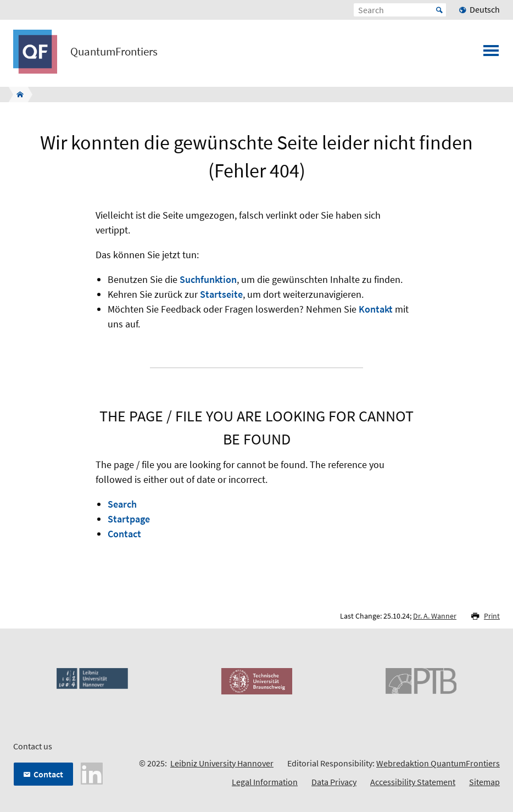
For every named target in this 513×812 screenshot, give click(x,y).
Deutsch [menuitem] (485, 9)
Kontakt (376, 309)
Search (122, 504)
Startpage (129, 519)
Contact (124, 534)
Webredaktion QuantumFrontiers (438, 763)
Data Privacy (334, 782)
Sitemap (484, 782)
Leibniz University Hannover (222, 763)
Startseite (221, 294)
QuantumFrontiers (114, 52)
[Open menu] (491, 54)
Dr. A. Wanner (435, 616)
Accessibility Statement (413, 782)
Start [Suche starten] (439, 10)
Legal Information (265, 782)
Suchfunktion (208, 279)
